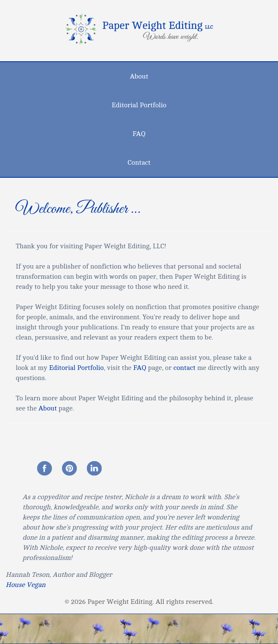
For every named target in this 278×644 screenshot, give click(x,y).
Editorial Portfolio (139, 105)
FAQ (139, 134)
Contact (139, 163)
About (139, 76)
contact (185, 368)
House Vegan (26, 585)
